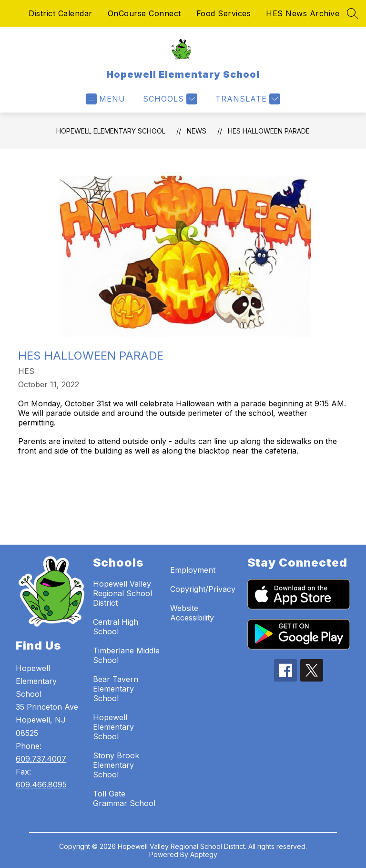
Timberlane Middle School (126, 655)
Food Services (224, 13)
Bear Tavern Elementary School (116, 689)
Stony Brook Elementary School (116, 765)
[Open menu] (106, 99)
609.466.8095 (41, 785)
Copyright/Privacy (203, 589)
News (197, 131)
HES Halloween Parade (269, 131)
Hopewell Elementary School (111, 131)
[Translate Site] (247, 99)
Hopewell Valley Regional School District (122, 593)
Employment (193, 570)
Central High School (116, 627)
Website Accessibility (192, 613)
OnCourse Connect (144, 13)
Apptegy (204, 854)
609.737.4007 (41, 759)
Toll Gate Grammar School (124, 798)
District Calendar (61, 13)
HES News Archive (303, 13)
